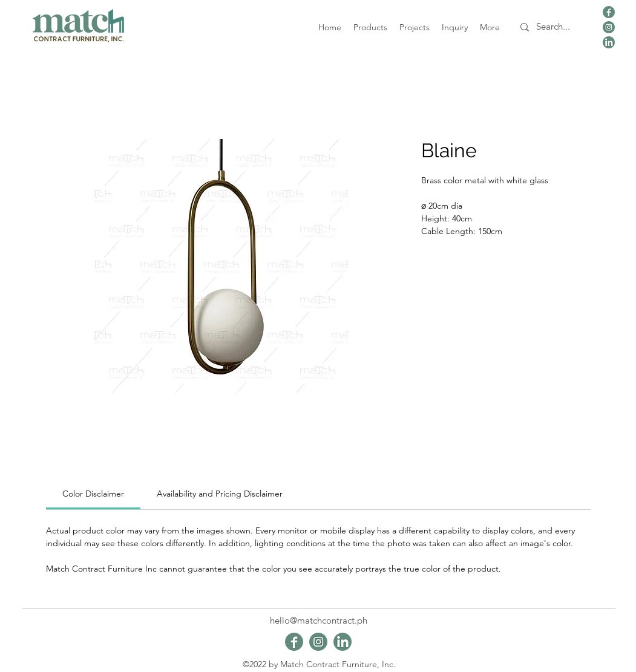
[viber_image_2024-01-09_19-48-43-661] (609, 42)
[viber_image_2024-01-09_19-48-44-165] (609, 12)
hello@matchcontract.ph (319, 620)
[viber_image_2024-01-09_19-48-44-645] (609, 27)
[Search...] (553, 27)
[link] (93, 494)
